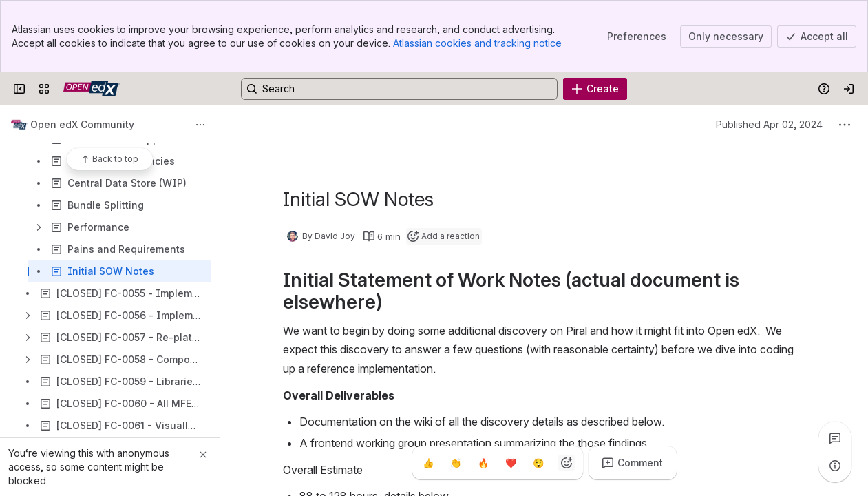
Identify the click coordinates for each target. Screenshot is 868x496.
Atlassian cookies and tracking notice (477, 43)
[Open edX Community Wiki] (92, 89)
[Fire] (484, 463)
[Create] (595, 89)
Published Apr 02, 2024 (769, 124)
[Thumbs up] (429, 463)
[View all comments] (835, 438)
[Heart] (511, 463)
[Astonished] (539, 463)
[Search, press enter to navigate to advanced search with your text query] (399, 89)
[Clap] (456, 463)
